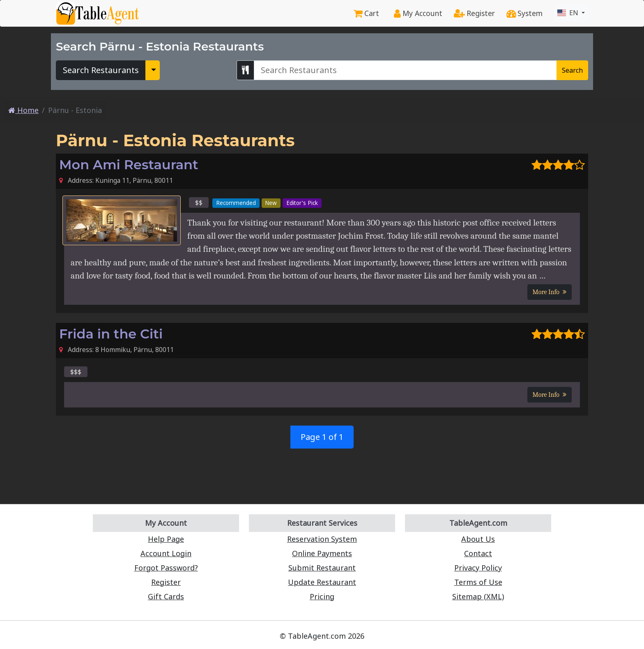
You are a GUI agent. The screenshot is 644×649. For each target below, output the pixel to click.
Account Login (166, 553)
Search (572, 70)
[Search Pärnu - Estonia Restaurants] (405, 70)
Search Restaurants (101, 70)
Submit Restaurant (322, 568)
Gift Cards (166, 596)
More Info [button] (550, 292)
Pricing (322, 596)
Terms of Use (478, 582)
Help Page (166, 539)
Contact (478, 553)
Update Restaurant (322, 582)
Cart (366, 13)
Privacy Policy (478, 568)
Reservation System (322, 539)
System (524, 13)
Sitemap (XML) (478, 596)
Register (474, 13)
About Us (478, 539)
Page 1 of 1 (322, 437)
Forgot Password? (166, 568)
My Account (418, 13)
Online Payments (322, 553)
